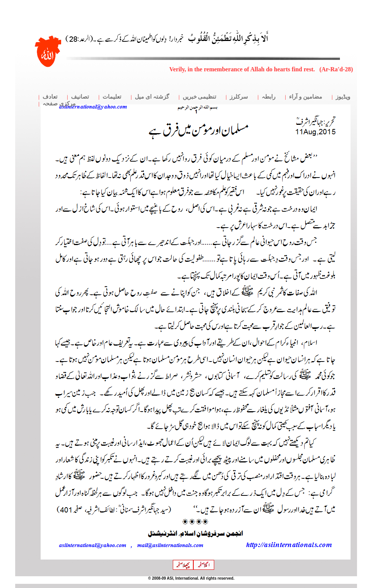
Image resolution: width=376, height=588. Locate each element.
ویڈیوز (343, 97)
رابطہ (269, 97)
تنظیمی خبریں (200, 97)
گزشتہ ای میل (152, 97)
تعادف (50, 97)
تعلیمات (112, 97)
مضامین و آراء (306, 97)
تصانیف (80, 97)
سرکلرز (239, 97)
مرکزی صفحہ (59, 104)
